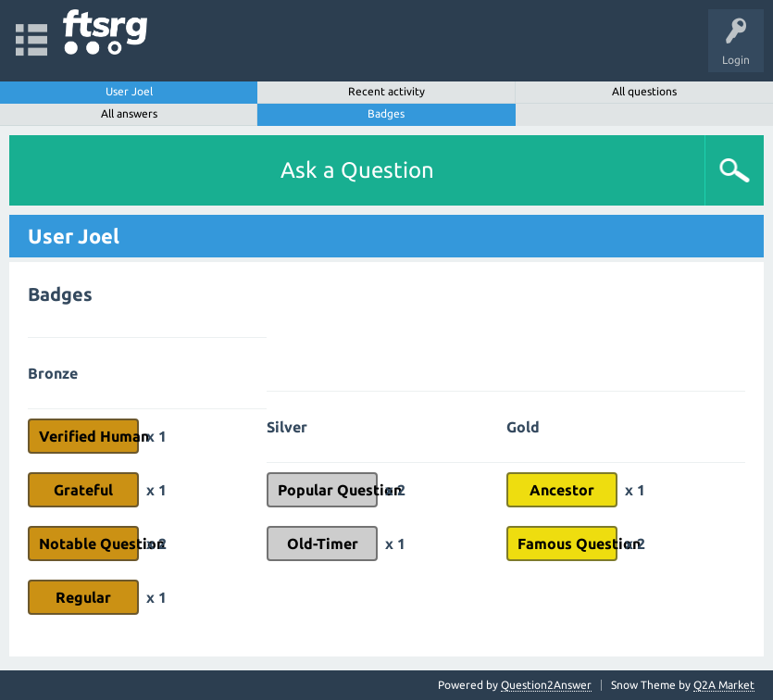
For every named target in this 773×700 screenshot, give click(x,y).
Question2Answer (546, 685)
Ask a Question (357, 170)
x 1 (156, 436)
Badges (386, 113)
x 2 (156, 544)
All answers (129, 113)
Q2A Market (724, 685)
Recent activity (386, 91)
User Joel (129, 91)
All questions (644, 91)
